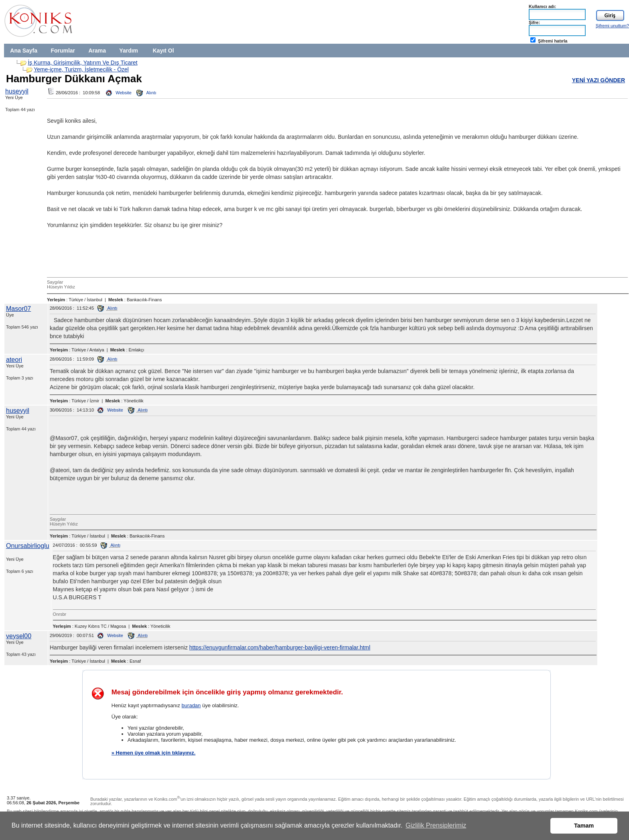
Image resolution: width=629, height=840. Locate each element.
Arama (97, 51)
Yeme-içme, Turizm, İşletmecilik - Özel (81, 69)
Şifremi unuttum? (612, 26)
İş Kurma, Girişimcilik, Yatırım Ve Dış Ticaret (82, 63)
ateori (14, 360)
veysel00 (19, 636)
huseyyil (17, 91)
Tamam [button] (584, 826)
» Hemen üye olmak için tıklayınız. (154, 753)
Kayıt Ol (163, 51)
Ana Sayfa (24, 51)
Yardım (129, 51)
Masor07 (18, 309)
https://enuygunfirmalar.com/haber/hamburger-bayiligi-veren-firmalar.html (280, 647)
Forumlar (63, 51)
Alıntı (146, 93)
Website (119, 93)
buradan (191, 705)
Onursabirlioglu (28, 546)
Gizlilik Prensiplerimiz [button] (436, 825)
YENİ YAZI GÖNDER (599, 80)
